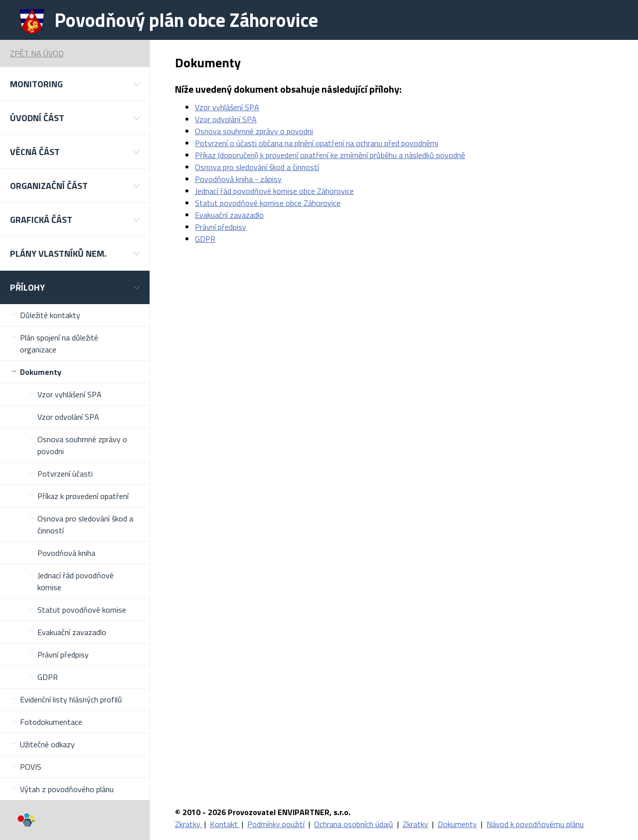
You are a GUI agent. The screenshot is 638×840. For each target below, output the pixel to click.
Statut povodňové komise (82, 610)
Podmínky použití (276, 824)
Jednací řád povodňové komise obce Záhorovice (274, 191)
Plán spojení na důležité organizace (59, 343)
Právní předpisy (63, 655)
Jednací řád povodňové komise (76, 581)
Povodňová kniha (66, 553)
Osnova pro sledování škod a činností (85, 524)
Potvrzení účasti (65, 474)
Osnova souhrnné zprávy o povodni (82, 445)
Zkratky (189, 824)
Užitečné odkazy (47, 744)
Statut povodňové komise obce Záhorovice (268, 203)
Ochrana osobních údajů (354, 824)
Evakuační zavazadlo (72, 632)
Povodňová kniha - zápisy (238, 179)
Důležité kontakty (50, 315)
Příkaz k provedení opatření (83, 496)
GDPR (48, 677)
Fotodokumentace (51, 722)
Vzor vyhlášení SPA (70, 394)
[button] (75, 84)
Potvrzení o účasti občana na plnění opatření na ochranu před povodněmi (317, 143)
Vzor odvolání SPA (68, 417)
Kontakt (225, 824)
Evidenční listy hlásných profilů (71, 699)
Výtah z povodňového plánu (67, 789)
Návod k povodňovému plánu (535, 824)
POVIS (31, 767)
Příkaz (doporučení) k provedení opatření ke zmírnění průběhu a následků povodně (330, 155)
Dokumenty (41, 372)
